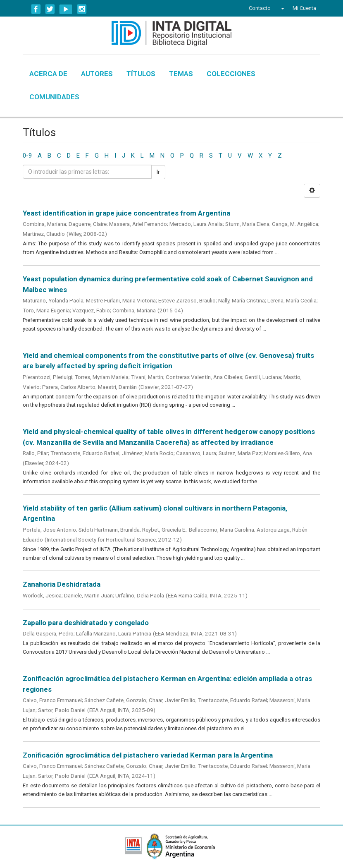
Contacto (260, 8)
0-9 (27, 156)
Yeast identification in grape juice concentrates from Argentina (126, 213)
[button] (282, 8)
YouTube (66, 9)
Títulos (141, 74)
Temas (181, 74)
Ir (158, 172)
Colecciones (231, 74)
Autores (97, 74)
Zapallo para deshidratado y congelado (86, 623)
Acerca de (48, 74)
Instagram (82, 9)
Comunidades (54, 97)
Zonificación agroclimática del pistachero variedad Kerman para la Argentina (148, 755)
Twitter (50, 9)
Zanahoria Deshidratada (62, 584)
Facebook (36, 9)
